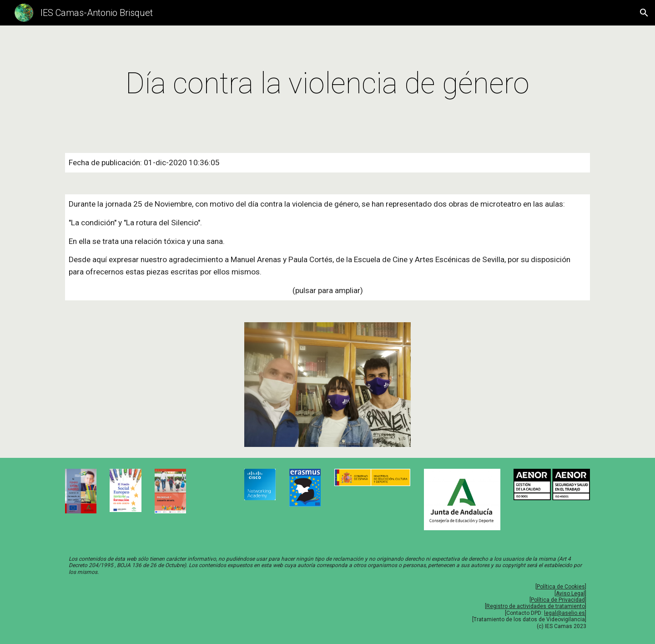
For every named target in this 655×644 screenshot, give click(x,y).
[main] (327, 84)
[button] (644, 13)
